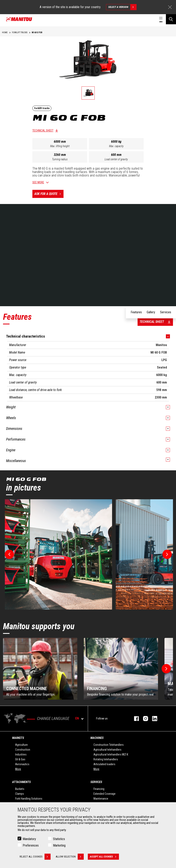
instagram (144, 719)
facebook (134, 719)
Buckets (20, 789)
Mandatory (29, 839)
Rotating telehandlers (106, 759)
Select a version (122, 7)
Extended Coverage (104, 794)
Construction (23, 750)
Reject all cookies (35, 857)
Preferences (31, 845)
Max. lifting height (60, 146)
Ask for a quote (49, 194)
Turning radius (60, 159)
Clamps (20, 794)
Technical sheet (43, 131)
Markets (18, 738)
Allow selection (70, 857)
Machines (97, 738)
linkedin (153, 719)
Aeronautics (22, 764)
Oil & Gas (20, 759)
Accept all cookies (104, 857)
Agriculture (21, 745)
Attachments (21, 782)
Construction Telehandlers (109, 745)
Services (96, 782)
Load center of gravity (116, 159)
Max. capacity (116, 146)
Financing (99, 789)
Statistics (59, 839)
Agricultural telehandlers (107, 750)
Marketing (59, 845)
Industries (21, 754)
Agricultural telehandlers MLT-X (111, 754)
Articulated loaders (104, 764)
